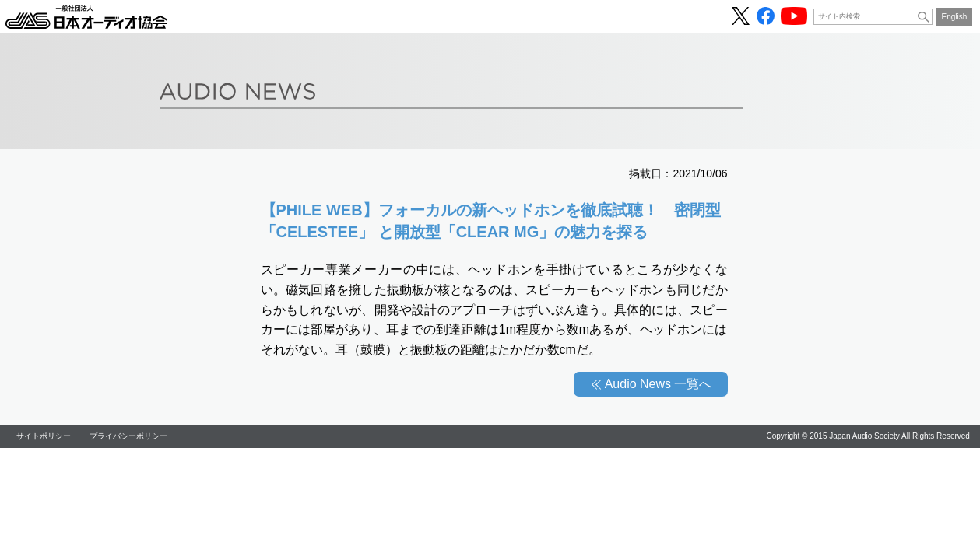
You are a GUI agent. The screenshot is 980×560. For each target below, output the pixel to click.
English (955, 17)
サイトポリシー (44, 436)
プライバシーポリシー (128, 436)
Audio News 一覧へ (659, 384)
